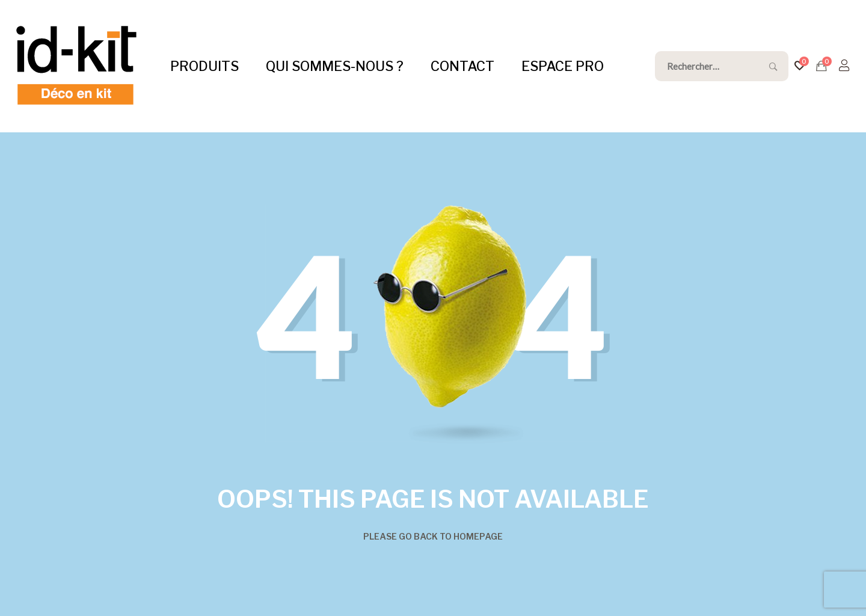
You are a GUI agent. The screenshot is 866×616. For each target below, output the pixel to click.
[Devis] (821, 66)
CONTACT (462, 66)
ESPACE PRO (563, 66)
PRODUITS (204, 66)
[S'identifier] (844, 66)
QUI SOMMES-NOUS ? (335, 66)
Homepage (478, 536)
